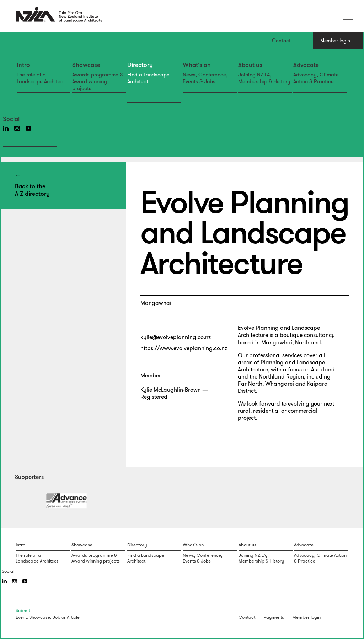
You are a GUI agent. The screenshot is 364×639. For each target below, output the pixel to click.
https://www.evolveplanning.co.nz (184, 348)
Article (73, 617)
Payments (274, 617)
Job (57, 617)
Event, (22, 617)
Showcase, (40, 617)
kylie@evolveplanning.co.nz (176, 337)
